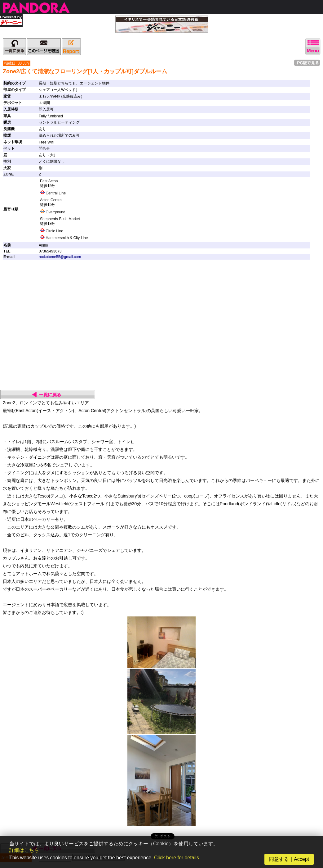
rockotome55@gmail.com (60, 257)
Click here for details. (177, 858)
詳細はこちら (24, 850)
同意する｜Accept (289, 859)
